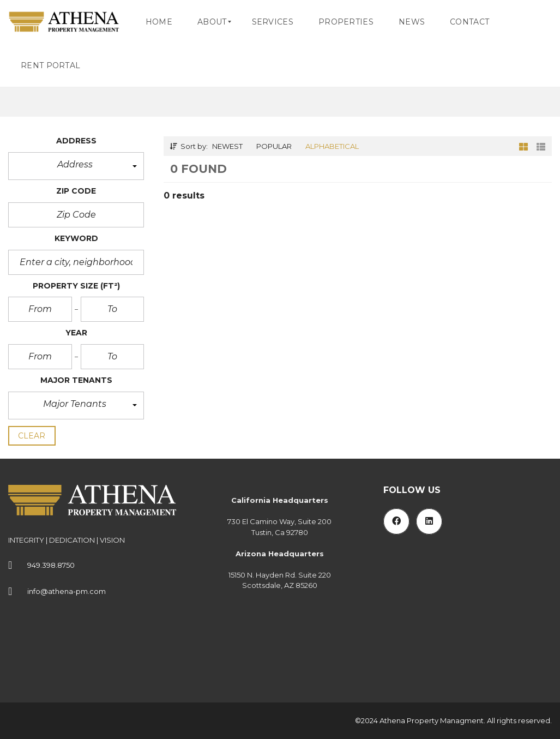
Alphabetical (332, 146)
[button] (76, 166)
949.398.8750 (51, 565)
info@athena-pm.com (67, 591)
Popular (274, 146)
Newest (227, 146)
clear (32, 436)
